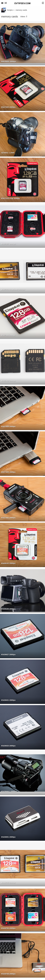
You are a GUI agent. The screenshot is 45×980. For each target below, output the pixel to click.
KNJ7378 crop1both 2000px (13, 290)
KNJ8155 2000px (8, 609)
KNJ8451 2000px (8, 837)
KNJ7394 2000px (8, 335)
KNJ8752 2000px (8, 883)
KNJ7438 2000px (8, 426)
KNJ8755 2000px (8, 928)
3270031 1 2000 (8, 153)
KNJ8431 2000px (8, 700)
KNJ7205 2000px (8, 107)
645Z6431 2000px (9, 61)
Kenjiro (11, 10)
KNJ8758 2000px (8, 974)
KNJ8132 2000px (8, 563)
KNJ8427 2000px (8, 654)
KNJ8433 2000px (8, 746)
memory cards (21, 10)
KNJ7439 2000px (8, 472)
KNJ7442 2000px (8, 518)
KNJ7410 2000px (8, 381)
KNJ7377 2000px (8, 244)
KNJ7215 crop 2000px (11, 198)
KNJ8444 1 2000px (9, 791)
